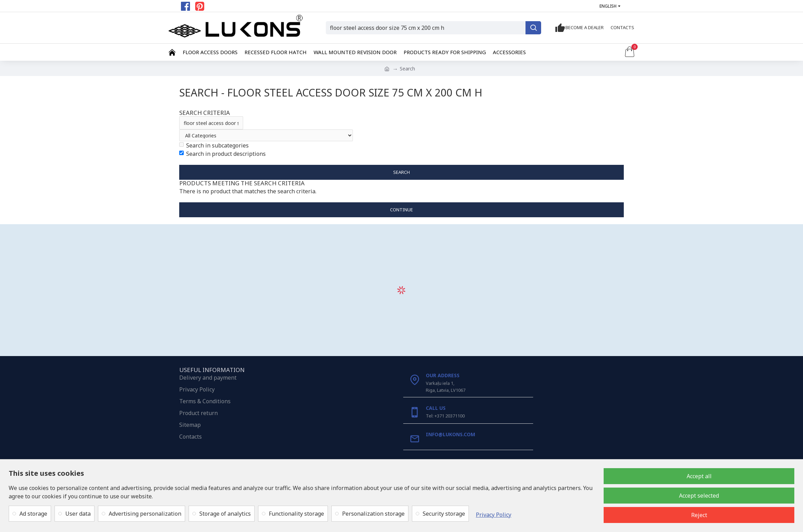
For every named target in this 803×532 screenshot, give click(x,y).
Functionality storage (296, 514)
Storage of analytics (225, 514)
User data (78, 514)
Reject (699, 515)
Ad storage (33, 514)
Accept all (699, 476)
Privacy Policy (494, 515)
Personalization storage (373, 514)
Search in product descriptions (222, 154)
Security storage (444, 514)
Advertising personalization (145, 514)
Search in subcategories (214, 145)
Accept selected (699, 496)
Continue (401, 210)
